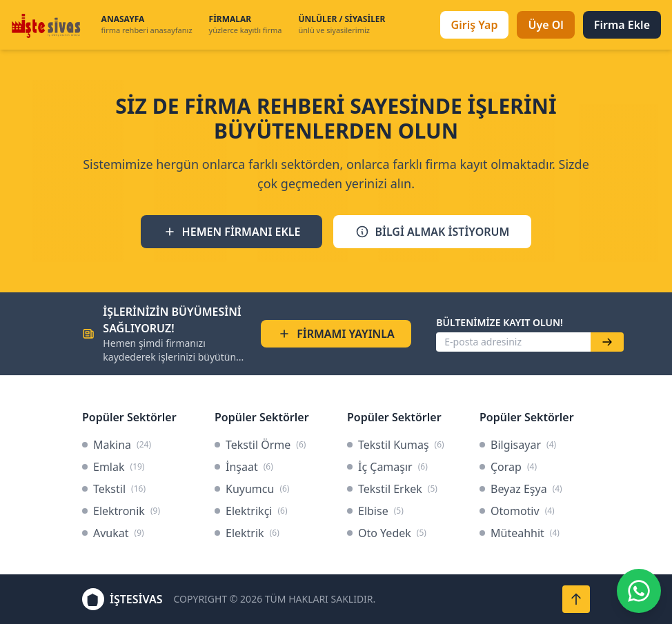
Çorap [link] (508, 467)
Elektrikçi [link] (251, 511)
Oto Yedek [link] (387, 533)
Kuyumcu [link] (252, 489)
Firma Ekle (622, 25)
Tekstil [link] (114, 489)
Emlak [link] (113, 467)
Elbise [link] (375, 511)
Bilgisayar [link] (518, 445)
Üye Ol (545, 25)
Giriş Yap (475, 25)
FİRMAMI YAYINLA (336, 334)
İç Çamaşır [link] (387, 467)
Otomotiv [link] (517, 511)
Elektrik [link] (247, 533)
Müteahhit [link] (520, 533)
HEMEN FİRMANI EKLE (232, 232)
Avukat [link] (113, 533)
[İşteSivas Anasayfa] (48, 25)
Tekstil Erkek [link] (392, 489)
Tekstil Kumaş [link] (396, 445)
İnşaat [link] (244, 467)
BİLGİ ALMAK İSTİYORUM (432, 232)
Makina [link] (117, 445)
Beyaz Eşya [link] (521, 489)
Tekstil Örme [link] (260, 445)
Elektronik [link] (121, 511)
